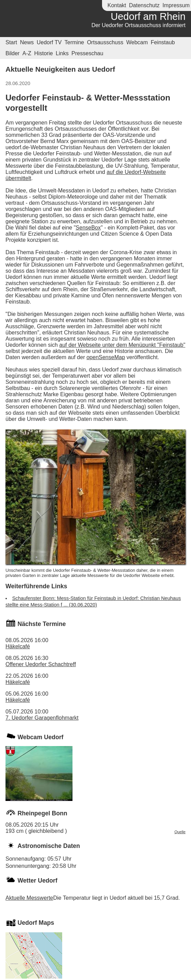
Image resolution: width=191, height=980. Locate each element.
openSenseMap (106, 357)
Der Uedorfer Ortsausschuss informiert (138, 25)
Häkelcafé (18, 646)
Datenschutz (144, 5)
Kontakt (117, 5)
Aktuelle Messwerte (29, 898)
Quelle (180, 832)
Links (62, 53)
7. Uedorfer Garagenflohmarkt (42, 718)
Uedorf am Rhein (148, 16)
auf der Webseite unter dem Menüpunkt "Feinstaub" (122, 345)
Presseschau (87, 53)
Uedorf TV (49, 42)
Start (11, 42)
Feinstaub (163, 42)
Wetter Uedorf (37, 881)
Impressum (176, 5)
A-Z (27, 53)
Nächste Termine (42, 624)
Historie (44, 53)
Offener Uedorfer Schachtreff (41, 664)
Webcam (137, 42)
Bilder (13, 53)
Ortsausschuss (105, 42)
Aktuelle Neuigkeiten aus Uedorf (60, 69)
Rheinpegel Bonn (42, 813)
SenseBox (88, 228)
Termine (74, 42)
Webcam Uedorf (41, 737)
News (27, 42)
